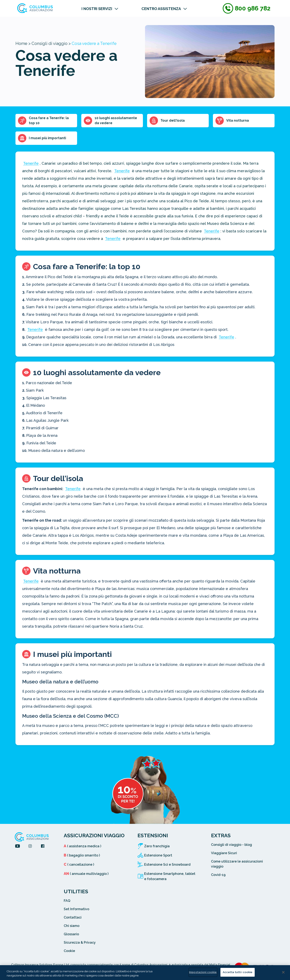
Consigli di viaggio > (51, 43)
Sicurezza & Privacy (80, 942)
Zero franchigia (157, 846)
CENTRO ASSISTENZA (161, 9)
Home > (23, 43)
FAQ (67, 901)
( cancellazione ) (79, 865)
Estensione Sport (158, 855)
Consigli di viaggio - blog (231, 845)
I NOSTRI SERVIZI (97, 9)
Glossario (71, 934)
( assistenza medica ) (82, 846)
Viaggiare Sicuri (224, 853)
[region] (145, 973)
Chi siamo (72, 926)
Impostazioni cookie (203, 972)
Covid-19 (218, 875)
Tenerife (31, 163)
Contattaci (73, 917)
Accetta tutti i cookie (238, 972)
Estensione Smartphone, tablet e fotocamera (170, 876)
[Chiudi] (283, 972)
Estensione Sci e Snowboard (167, 865)
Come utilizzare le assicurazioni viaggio (237, 864)
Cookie (69, 951)
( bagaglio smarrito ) (82, 855)
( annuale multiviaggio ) (86, 874)
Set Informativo (76, 909)
